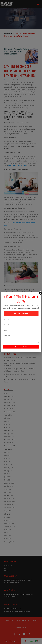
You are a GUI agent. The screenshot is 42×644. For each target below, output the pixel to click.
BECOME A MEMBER (21, 314)
